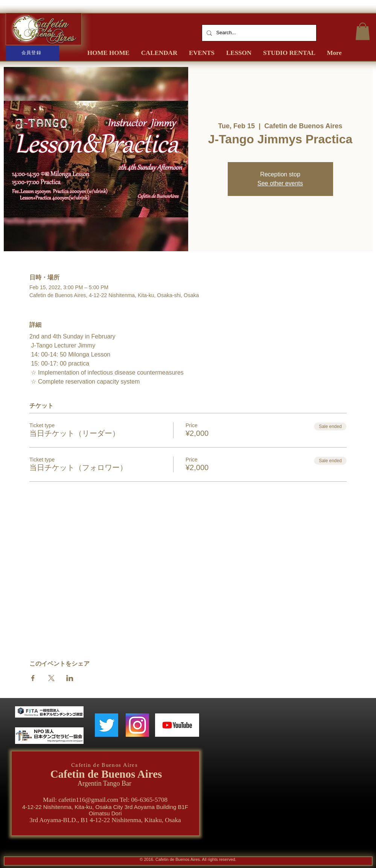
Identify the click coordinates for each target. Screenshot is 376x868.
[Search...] (258, 33)
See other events (280, 183)
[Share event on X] (51, 678)
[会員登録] (32, 53)
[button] (363, 31)
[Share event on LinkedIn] (70, 678)
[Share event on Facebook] (33, 678)
